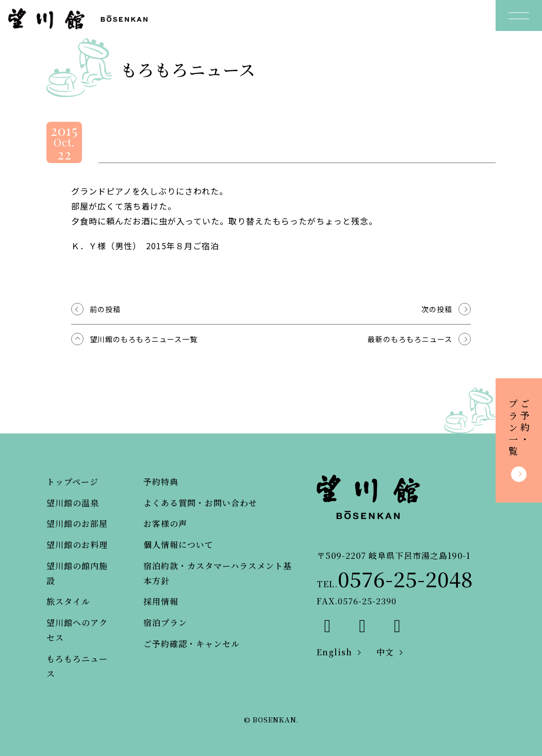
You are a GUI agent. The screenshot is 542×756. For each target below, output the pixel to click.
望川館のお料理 (77, 545)
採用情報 (161, 601)
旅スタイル (68, 601)
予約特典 (161, 482)
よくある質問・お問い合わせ (200, 503)
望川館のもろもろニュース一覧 (144, 339)
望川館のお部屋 (77, 524)
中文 (385, 652)
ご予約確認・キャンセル (192, 644)
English (334, 652)
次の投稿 (437, 309)
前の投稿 (105, 309)
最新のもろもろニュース (410, 339)
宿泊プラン (165, 623)
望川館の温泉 (73, 503)
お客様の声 (165, 524)
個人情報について (178, 545)
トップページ (72, 482)
